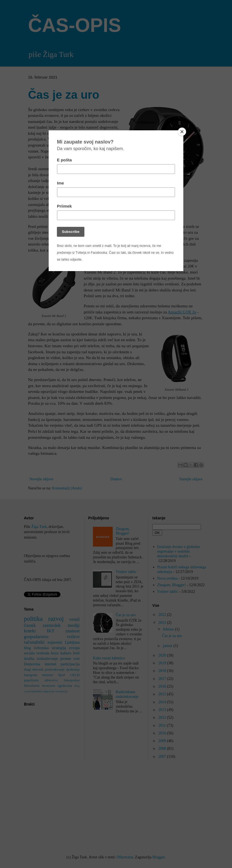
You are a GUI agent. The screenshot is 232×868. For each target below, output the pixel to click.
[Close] (182, 132)
